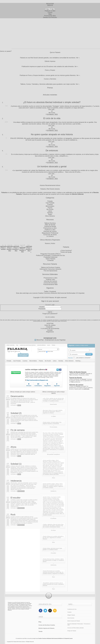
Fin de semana (18, 430)
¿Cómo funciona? (66, 251)
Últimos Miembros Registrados (50, 240)
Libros (50, 211)
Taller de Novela (50, 225)
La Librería (50, 236)
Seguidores (47, 386)
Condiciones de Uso (72, 609)
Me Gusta (52, 113)
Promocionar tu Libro (50, 278)
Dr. (6, 138)
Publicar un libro (50, 11)
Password (42, 309)
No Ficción (50, 209)
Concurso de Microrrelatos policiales (76, 628)
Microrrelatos (50, 206)
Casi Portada (50, 203)
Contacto (69, 612)
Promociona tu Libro (50, 228)
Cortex (6, 170)
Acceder (50, 330)
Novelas (50, 213)
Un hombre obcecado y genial (52, 166)
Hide (52, 9)
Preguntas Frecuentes (48, 254)
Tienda (53, 345)
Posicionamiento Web (50, 284)
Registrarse (50, 332)
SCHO (16, 245)
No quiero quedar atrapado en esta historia (52, 134)
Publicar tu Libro (50, 230)
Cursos (50, 12)
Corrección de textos (50, 235)
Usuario (42, 307)
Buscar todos (50, 352)
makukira (9, 245)
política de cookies (42, 321)
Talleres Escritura (50, 223)
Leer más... (52, 109)
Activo (53, 243)
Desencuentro (17, 396)
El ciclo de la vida (52, 118)
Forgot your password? (50, 314)
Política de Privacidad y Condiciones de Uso (51, 255)
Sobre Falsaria (50, 259)
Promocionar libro (50, 16)
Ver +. (78, 58)
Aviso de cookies (50, 325)
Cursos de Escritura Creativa (28, 345)
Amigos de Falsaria (72, 631)
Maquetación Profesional (50, 233)
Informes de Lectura (50, 231)
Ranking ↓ (78, 361)
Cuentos (50, 204)
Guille (28, 245)
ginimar (6, 122)
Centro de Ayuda (66, 252)
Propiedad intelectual (50, 257)
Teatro (50, 214)
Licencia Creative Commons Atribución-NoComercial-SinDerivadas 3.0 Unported (58, 293)
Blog (50, 14)
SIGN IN (50, 5)
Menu (48, 9)
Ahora (13, 447)
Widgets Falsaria (71, 615)
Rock (13, 515)
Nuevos (47, 243)
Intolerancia (16, 481)
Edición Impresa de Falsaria (46, 628)
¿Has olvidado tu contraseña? (83, 358)
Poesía (50, 208)
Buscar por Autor (42, 352)
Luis (6, 154)
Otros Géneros (50, 216)
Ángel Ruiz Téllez (22, 246)
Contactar (50, 260)
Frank (6, 106)
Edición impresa (41, 345)
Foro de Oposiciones (51, 271)
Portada (50, 201)
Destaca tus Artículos (50, 17)
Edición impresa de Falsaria (74, 621)
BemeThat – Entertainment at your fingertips (51, 340)
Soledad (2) (16, 413)
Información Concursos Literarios (50, 269)
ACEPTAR (50, 324)
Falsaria (51, 298)
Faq (17, 345)
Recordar (71, 358)
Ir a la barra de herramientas (50, 328)
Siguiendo (57, 386)
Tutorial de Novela (50, 226)
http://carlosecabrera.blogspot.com (37, 380)
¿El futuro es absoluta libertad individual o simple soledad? (52, 102)
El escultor (16, 498)
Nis (3, 245)
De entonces (52, 150)
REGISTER (50, 4)
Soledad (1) (16, 464)
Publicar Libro (51, 280)
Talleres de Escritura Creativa (50, 267)
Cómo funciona (10, 345)
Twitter (46, 291)
